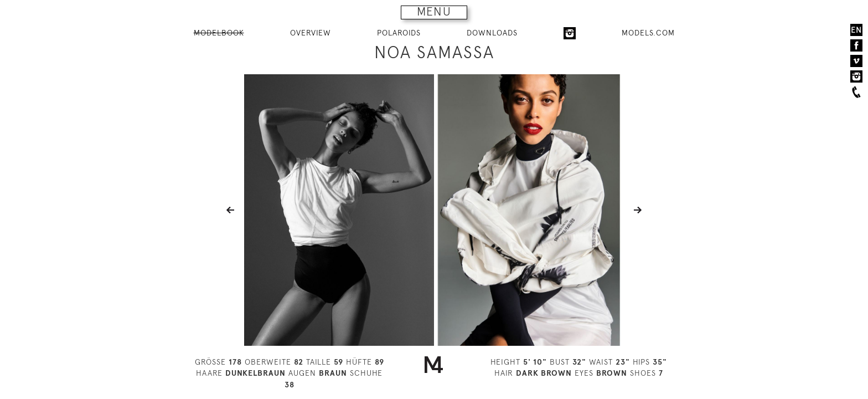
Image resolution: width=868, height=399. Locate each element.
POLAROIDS (399, 33)
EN (856, 30)
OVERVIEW (311, 33)
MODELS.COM (648, 33)
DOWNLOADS (492, 33)
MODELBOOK (219, 33)
